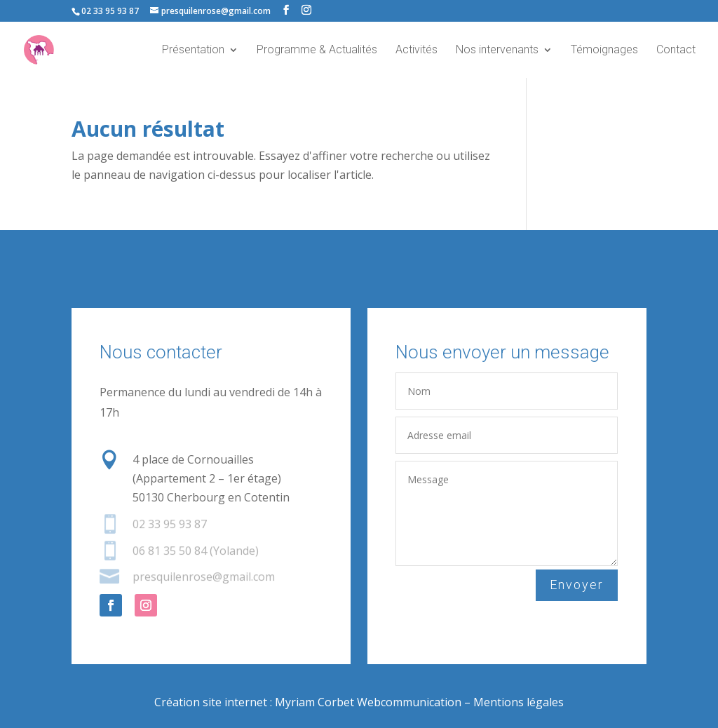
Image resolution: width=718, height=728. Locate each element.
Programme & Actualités (317, 50)
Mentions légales (519, 702)
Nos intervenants (497, 50)
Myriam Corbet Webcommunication (367, 702)
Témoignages (604, 50)
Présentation (193, 50)
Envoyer (577, 585)
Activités (416, 50)
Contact (676, 50)
